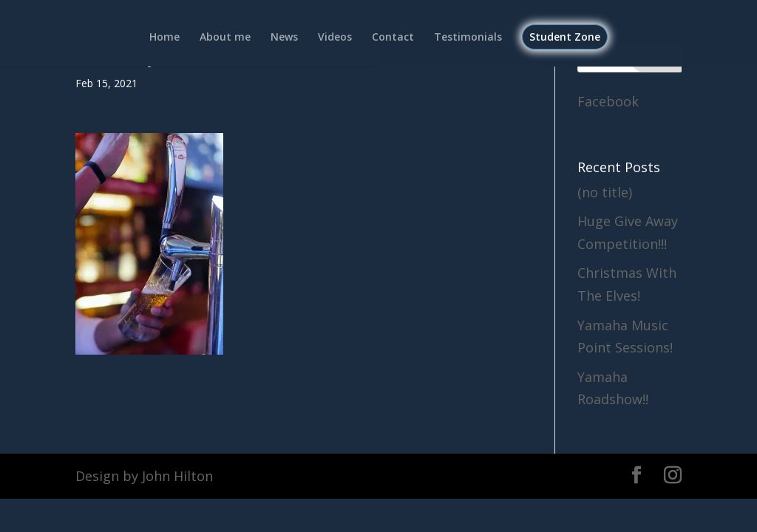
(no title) (605, 192)
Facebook (608, 101)
